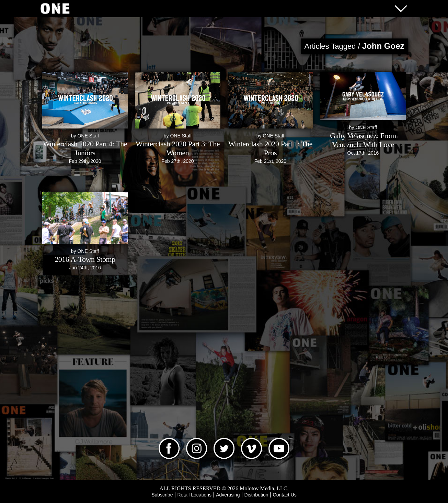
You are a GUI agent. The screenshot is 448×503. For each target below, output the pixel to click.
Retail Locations (195, 495)
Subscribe (162, 495)
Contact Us (285, 495)
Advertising (228, 495)
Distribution (256, 495)
